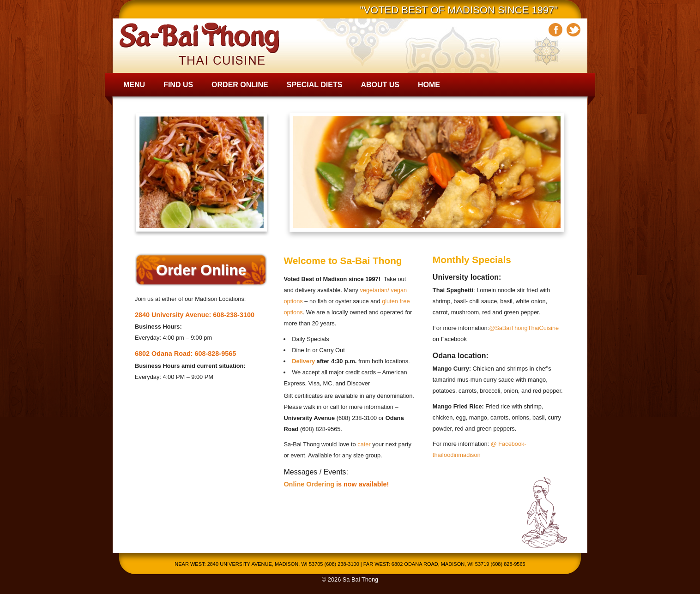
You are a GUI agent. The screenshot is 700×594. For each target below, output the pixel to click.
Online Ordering (309, 484)
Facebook (555, 30)
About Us (380, 85)
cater (364, 444)
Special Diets (315, 85)
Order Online (240, 85)
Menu (134, 85)
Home (429, 85)
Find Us (178, 85)
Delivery (303, 361)
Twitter (573, 30)
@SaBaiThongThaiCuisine (524, 328)
